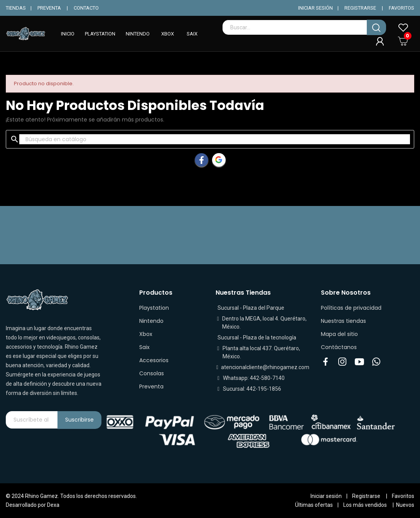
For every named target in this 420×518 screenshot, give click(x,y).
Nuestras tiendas (343, 321)
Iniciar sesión (326, 496)
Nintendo (151, 321)
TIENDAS (16, 8)
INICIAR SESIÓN (315, 8)
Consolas (152, 373)
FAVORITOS (401, 8)
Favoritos (403, 496)
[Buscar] (215, 139)
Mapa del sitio (339, 334)
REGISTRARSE (360, 8)
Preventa (151, 386)
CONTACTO (86, 8)
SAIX (192, 34)
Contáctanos (339, 347)
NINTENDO (138, 34)
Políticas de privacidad (351, 308)
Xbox (146, 334)
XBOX (168, 34)
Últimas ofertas (314, 505)
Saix (144, 347)
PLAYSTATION (100, 34)
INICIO (68, 34)
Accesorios (154, 360)
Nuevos (405, 505)
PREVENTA (49, 8)
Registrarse (366, 496)
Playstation (154, 308)
